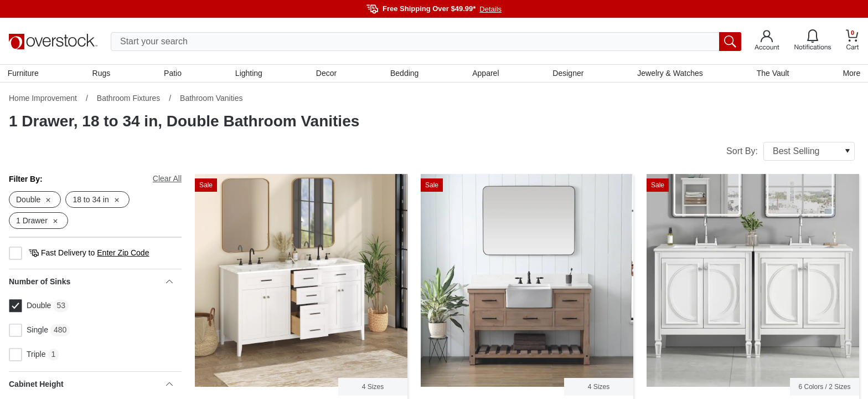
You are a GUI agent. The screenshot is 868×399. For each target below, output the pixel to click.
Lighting (249, 74)
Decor (326, 74)
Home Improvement (43, 99)
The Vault (772, 74)
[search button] (730, 42)
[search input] (426, 42)
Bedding (404, 74)
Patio (174, 74)
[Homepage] (53, 42)
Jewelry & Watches (670, 74)
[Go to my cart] (852, 41)
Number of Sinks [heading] (91, 283)
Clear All (167, 180)
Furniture (24, 74)
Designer (567, 74)
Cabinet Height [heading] (91, 386)
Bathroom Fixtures (128, 99)
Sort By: (790, 152)
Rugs (102, 74)
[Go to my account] (767, 42)
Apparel (485, 74)
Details (490, 9)
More (850, 74)
